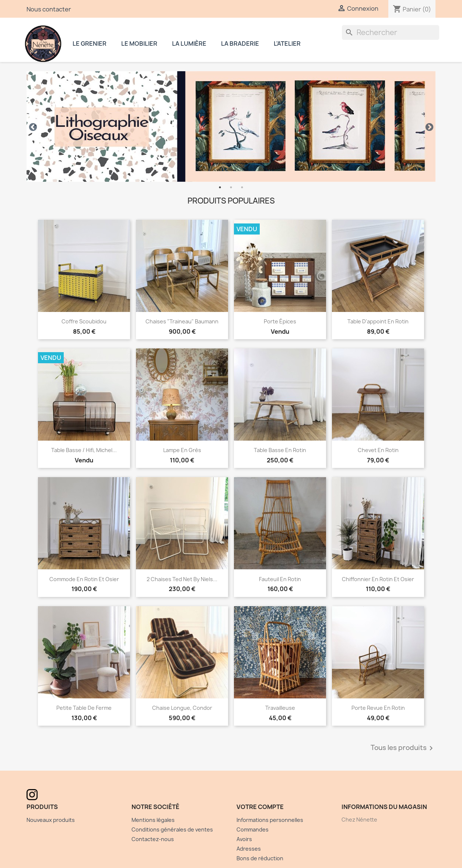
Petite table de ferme (84, 708)
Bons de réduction (260, 858)
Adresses (249, 849)
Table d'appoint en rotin (378, 321)
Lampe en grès (182, 450)
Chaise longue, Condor (182, 708)
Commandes (253, 829)
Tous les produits (403, 748)
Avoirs (244, 839)
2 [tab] (231, 187)
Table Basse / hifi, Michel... (84, 450)
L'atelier (287, 44)
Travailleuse (280, 708)
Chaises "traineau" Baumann (182, 321)
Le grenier (90, 44)
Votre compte (260, 807)
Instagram (332, 42)
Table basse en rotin (280, 450)
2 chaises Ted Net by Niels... (182, 579)
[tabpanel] (231, 126)
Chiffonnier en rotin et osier (378, 579)
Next (428, 126)
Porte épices (280, 321)
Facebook (318, 42)
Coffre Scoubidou (84, 321)
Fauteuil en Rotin (280, 579)
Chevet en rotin (378, 450)
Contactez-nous (153, 839)
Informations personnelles (270, 820)
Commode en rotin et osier (84, 579)
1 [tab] (220, 187)
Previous (32, 126)
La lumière (189, 44)
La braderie (240, 44)
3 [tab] (242, 187)
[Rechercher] (391, 32)
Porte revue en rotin (378, 708)
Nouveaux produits (51, 820)
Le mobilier (139, 44)
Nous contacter (49, 9)
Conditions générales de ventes (172, 829)
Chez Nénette (43, 44)
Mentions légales (153, 820)
